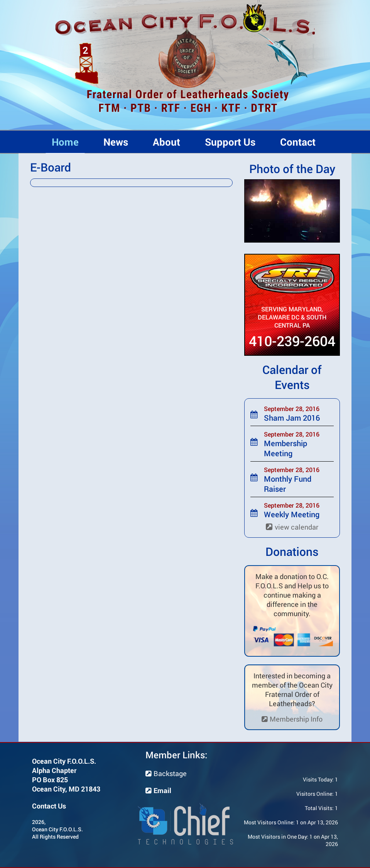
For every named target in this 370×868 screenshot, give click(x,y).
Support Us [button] (230, 142)
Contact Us (49, 806)
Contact (298, 142)
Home (65, 142)
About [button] (166, 142)
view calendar (292, 527)
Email (158, 790)
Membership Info (292, 719)
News (116, 142)
